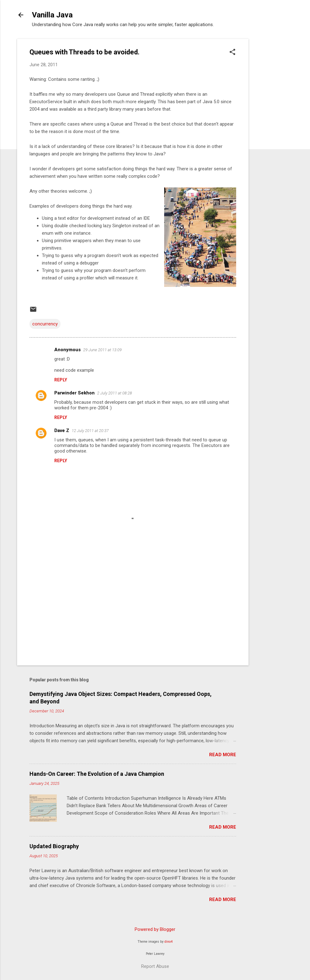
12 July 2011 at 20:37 (90, 431)
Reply (61, 380)
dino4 (168, 942)
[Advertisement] (273, 132)
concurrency (45, 324)
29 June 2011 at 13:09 (102, 350)
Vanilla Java (52, 15)
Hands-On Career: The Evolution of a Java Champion (97, 774)
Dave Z (62, 430)
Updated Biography (54, 846)
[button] (232, 53)
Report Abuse (155, 966)
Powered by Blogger (155, 929)
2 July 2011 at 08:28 (115, 393)
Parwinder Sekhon (74, 393)
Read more (223, 755)
